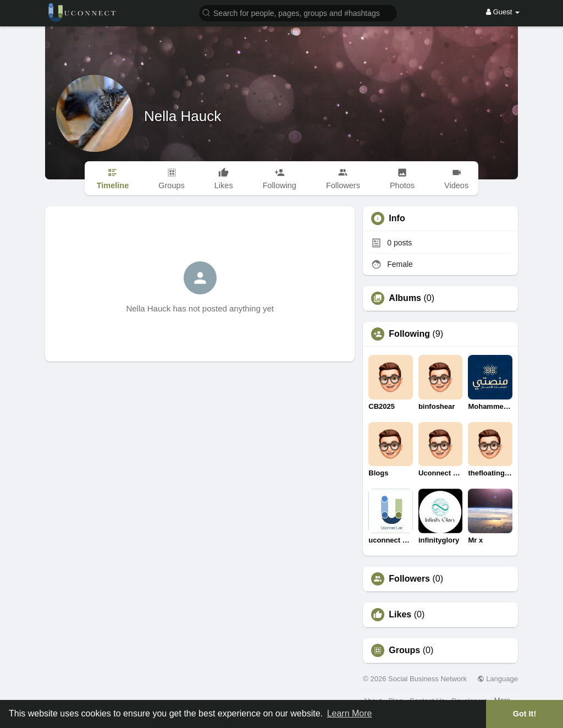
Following (409, 334)
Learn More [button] (350, 713)
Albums (405, 298)
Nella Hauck (183, 116)
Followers (409, 579)
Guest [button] (503, 12)
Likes (400, 615)
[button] (298, 12)
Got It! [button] (525, 714)
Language (498, 679)
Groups (404, 650)
